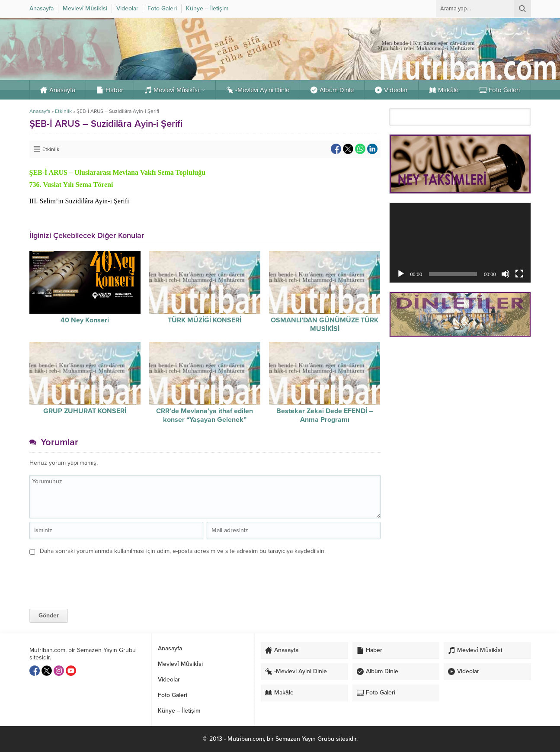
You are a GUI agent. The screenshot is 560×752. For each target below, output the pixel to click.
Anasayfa (40, 111)
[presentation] (89, 575)
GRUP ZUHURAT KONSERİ (85, 411)
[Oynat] (401, 274)
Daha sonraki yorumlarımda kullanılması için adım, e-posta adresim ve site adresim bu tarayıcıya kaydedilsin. (183, 551)
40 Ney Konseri (85, 320)
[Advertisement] (460, 405)
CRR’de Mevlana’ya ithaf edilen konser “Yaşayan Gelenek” (205, 415)
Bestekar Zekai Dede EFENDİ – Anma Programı (325, 415)
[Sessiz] (506, 274)
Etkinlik (63, 111)
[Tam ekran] (519, 274)
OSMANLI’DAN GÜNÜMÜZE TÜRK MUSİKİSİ (325, 325)
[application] (460, 243)
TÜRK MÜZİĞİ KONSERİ (205, 320)
